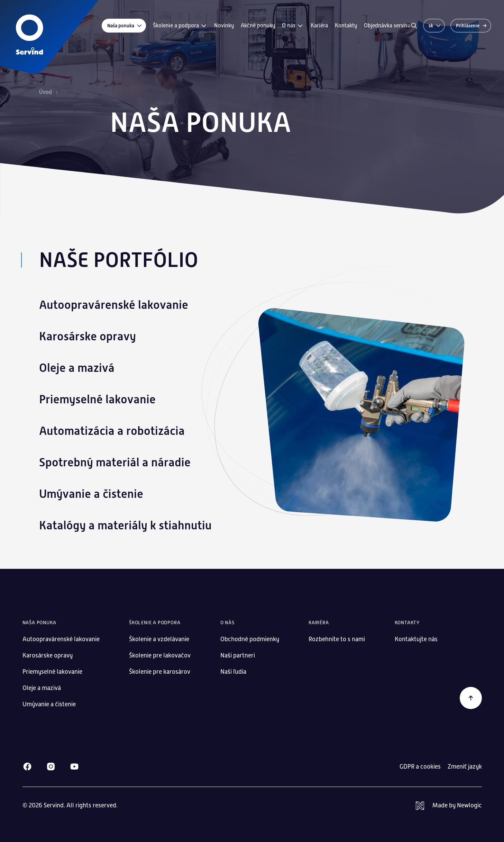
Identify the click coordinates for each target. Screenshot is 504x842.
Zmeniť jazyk (465, 767)
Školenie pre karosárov (160, 672)
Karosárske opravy (88, 336)
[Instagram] (51, 767)
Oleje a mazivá (77, 368)
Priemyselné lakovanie (97, 399)
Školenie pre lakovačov (160, 655)
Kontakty (346, 26)
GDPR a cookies (420, 767)
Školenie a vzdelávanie (159, 639)
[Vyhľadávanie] (414, 26)
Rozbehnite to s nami (337, 639)
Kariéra (319, 26)
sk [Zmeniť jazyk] (435, 26)
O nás (293, 26)
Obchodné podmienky (250, 639)
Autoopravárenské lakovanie (114, 305)
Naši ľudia (233, 672)
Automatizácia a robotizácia (112, 431)
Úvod (45, 92)
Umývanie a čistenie (91, 494)
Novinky (224, 26)
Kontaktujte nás (416, 639)
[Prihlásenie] (471, 26)
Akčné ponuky (258, 26)
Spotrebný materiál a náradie (115, 462)
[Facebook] (27, 767)
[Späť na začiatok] (471, 698)
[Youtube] (74, 767)
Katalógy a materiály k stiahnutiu (125, 525)
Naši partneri (238, 655)
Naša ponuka (125, 26)
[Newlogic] (449, 805)
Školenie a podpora (180, 26)
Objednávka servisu (387, 26)
